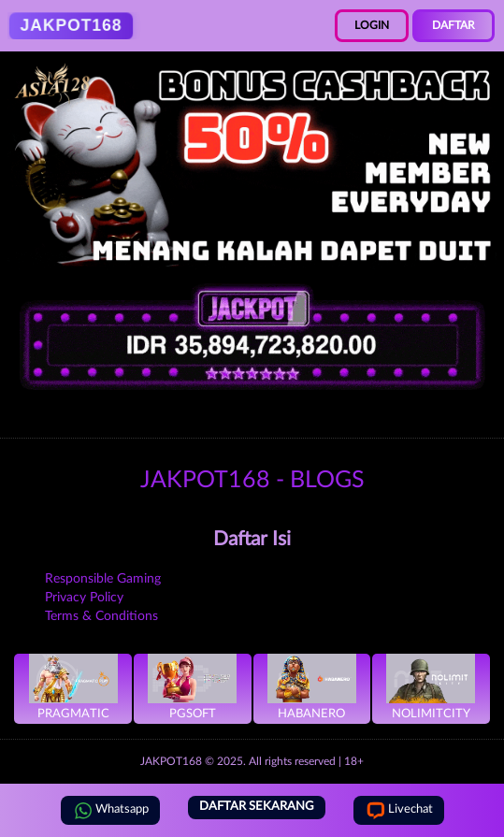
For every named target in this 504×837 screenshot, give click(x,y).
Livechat (399, 810)
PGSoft (192, 687)
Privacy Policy (84, 598)
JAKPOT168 (171, 761)
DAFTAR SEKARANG (257, 807)
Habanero (312, 687)
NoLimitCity (431, 687)
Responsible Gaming (103, 579)
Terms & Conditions (101, 616)
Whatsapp (110, 810)
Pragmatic (73, 687)
